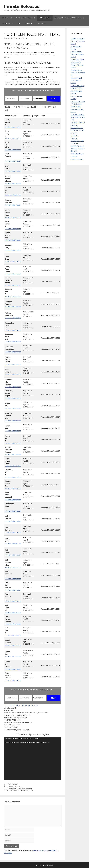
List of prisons (9, 23)
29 (32, 705)
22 (11, 705)
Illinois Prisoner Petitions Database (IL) (78, 73)
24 (17, 705)
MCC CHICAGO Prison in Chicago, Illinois (77, 54)
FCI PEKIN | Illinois (78, 60)
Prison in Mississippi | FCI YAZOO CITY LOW (77, 128)
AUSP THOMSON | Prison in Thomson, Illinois (78, 41)
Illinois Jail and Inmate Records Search (76, 80)
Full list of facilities (45, 18)
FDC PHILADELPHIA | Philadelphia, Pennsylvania (78, 104)
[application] (32, 759)
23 (14, 705)
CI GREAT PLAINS (77, 159)
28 (29, 705)
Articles (30, 23)
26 (23, 705)
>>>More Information (13, 127)
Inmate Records (7, 18)
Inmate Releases (22, 6)
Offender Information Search (26, 18)
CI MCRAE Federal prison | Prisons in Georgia (78, 148)
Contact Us (42, 23)
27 (26, 705)
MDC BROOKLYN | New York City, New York (78, 117)
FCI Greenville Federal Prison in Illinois (77, 65)
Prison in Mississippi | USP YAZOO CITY (77, 141)
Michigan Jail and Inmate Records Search (19, 788)
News (19, 23)
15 (37, 705)
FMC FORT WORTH (78, 122)
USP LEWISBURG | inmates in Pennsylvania (20, 790)
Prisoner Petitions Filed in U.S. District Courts (69, 18)
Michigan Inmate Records (14, 786)
